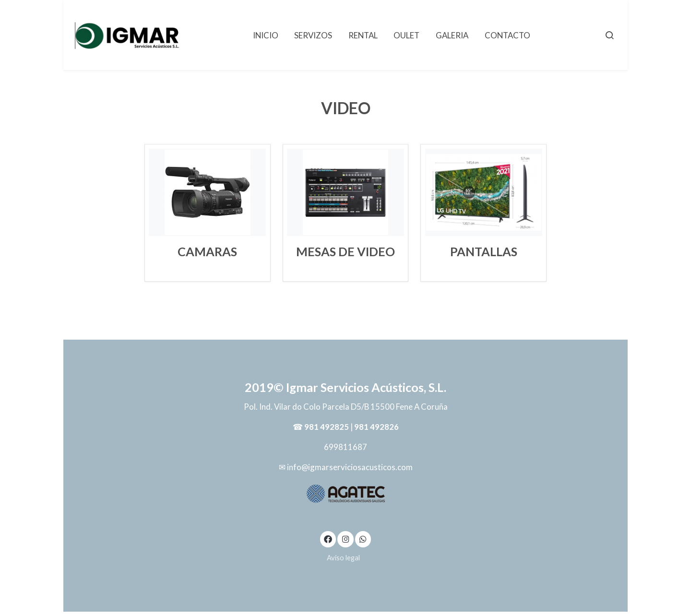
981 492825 (327, 427)
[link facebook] (328, 539)
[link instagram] (345, 539)
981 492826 (376, 427)
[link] (127, 35)
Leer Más (207, 267)
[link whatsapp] (363, 539)
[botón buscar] (609, 35)
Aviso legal (343, 558)
